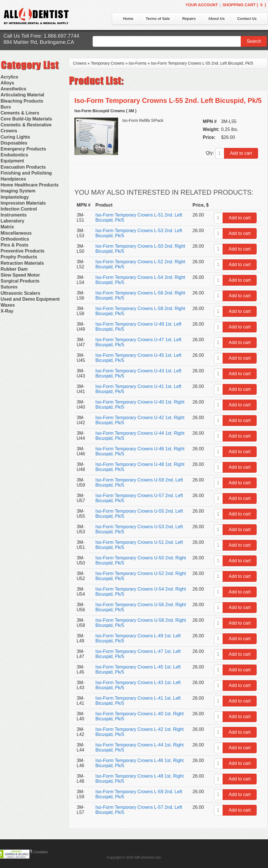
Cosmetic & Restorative (26, 125)
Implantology (15, 197)
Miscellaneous (16, 233)
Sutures (9, 287)
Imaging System (18, 191)
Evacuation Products (23, 167)
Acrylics (9, 77)
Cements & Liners (20, 113)
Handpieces (13, 179)
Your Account (202, 5)
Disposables (14, 143)
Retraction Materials (22, 263)
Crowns (9, 131)
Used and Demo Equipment (30, 299)
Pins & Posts (14, 245)
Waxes (8, 305)
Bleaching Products (22, 101)
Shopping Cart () (244, 5)
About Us (217, 19)
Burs (6, 107)
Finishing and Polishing (26, 173)
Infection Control (19, 209)
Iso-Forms (138, 63)
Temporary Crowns (107, 63)
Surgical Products (20, 281)
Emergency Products (23, 149)
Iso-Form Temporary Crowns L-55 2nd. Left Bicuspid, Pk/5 (202, 63)
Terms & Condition (34, 852)
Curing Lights (15, 137)
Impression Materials (23, 203)
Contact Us (247, 19)
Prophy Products (19, 257)
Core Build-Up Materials (26, 119)
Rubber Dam (14, 269)
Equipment (12, 161)
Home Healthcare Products (30, 185)
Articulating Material (22, 95)
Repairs (189, 19)
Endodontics (14, 155)
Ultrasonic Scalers (20, 293)
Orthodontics (15, 239)
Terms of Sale (158, 19)
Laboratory (12, 221)
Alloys (7, 83)
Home (128, 19)
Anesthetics (13, 89)
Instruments (14, 215)
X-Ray (7, 311)
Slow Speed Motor (20, 275)
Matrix (7, 227)
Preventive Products (23, 251)
